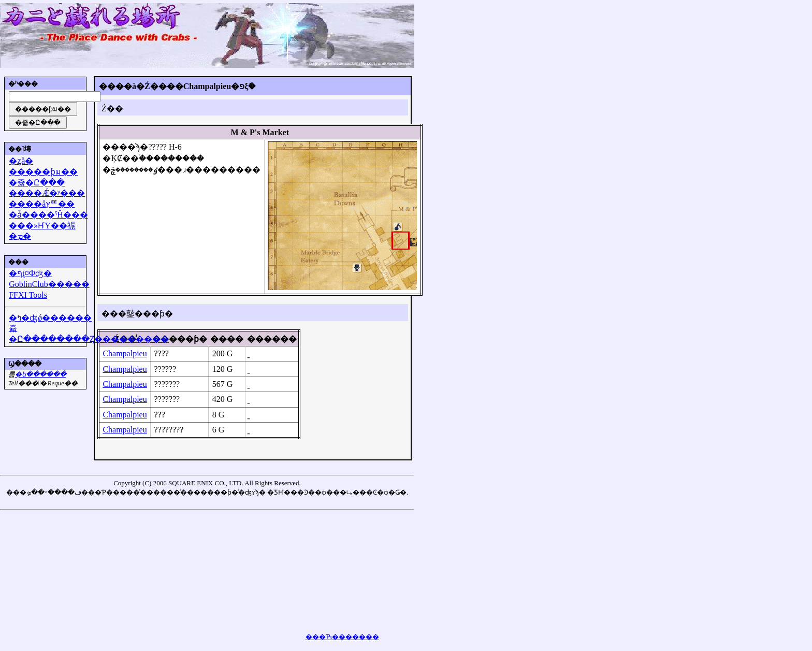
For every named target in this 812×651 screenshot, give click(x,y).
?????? (165, 369)
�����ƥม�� (43, 172)
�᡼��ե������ (41, 374)
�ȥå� (21, 161)
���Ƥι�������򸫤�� (343, 637)
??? (159, 415)
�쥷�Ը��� (37, 183)
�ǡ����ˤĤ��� (48, 215)
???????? (169, 430)
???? (161, 353)
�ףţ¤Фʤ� (30, 273)
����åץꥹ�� (42, 204)
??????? (167, 384)
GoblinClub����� (49, 284)
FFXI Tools (28, 295)
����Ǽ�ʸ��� (47, 193)
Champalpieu (125, 353)
